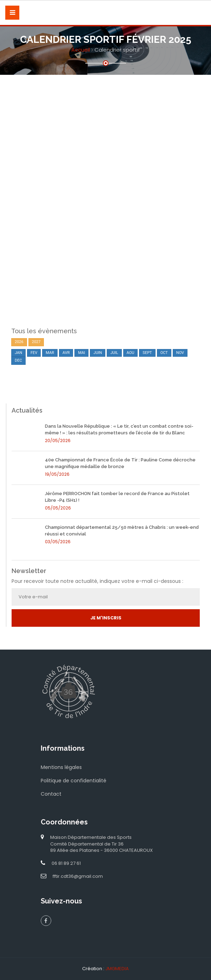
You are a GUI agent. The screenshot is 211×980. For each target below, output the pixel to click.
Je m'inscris (106, 618)
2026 (19, 342)
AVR (66, 353)
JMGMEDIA (117, 969)
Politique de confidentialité (74, 781)
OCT (164, 353)
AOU (131, 353)
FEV (34, 353)
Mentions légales (61, 767)
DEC (18, 360)
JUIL (114, 353)
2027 (36, 342)
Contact (51, 794)
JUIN (98, 353)
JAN (18, 353)
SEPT (147, 353)
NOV (180, 353)
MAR (50, 353)
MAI (81, 353)
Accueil (81, 50)
